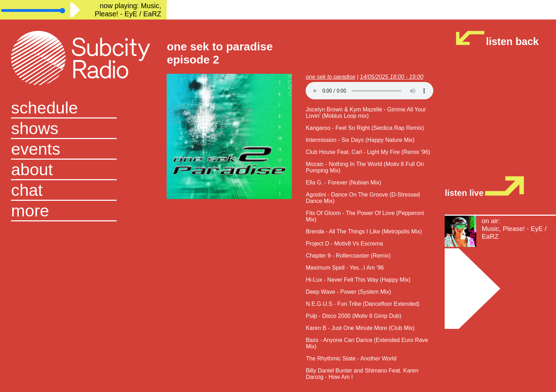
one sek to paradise (330, 77)
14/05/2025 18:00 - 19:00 (392, 77)
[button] (83, 211)
